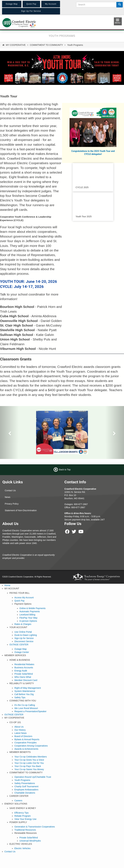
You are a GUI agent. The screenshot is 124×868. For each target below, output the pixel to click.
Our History (20, 730)
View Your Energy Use (25, 819)
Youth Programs (22, 780)
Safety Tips (20, 697)
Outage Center (22, 652)
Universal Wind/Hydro (30, 841)
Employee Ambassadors (26, 790)
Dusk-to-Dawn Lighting (26, 635)
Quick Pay (19, 601)
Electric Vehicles (22, 848)
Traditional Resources (25, 830)
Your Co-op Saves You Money (29, 769)
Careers (18, 801)
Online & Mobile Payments (33, 608)
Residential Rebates (24, 664)
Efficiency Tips (21, 813)
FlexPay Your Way (29, 618)
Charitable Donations (25, 793)
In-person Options (28, 621)
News (8, 497)
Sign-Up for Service (24, 638)
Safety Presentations (25, 783)
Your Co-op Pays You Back (28, 766)
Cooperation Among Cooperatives (31, 746)
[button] (9, 432)
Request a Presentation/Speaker (30, 711)
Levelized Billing (27, 615)
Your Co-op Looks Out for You (29, 763)
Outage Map (21, 649)
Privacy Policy (12, 504)
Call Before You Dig (24, 694)
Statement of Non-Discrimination (21, 510)
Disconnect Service (24, 641)
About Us (19, 727)
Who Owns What (23, 677)
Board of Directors (23, 736)
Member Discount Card (26, 680)
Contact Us (10, 490)
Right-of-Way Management (28, 688)
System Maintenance (25, 691)
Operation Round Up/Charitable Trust (33, 777)
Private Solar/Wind (24, 674)
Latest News (21, 733)
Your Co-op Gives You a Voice (29, 760)
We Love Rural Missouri (26, 708)
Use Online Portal (23, 632)
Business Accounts (24, 668)
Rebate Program (23, 816)
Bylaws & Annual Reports (27, 739)
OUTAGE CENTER (19, 645)
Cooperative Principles (25, 743)
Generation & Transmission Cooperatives (35, 827)
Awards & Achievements (26, 749)
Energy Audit (21, 671)
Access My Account (24, 598)
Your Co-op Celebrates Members (31, 757)
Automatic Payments (30, 611)
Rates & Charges (23, 624)
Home (7, 585)
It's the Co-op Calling (25, 705)
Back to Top (65, 469)
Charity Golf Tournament (26, 786)
